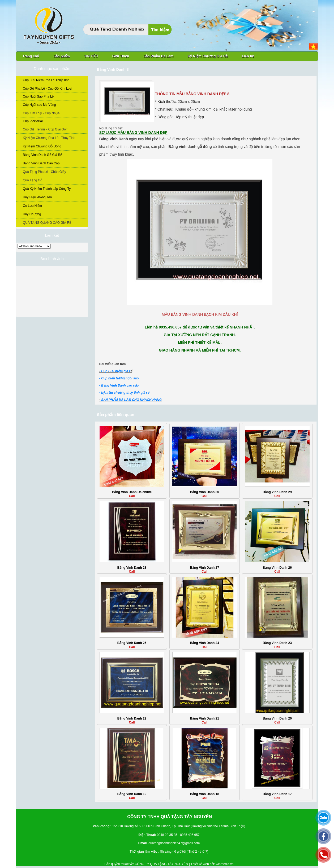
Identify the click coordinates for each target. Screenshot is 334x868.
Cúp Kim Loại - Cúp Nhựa (41, 113)
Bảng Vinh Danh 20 (277, 718)
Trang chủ (31, 56)
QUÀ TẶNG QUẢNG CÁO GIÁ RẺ (47, 223)
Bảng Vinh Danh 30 (205, 492)
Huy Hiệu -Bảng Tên (37, 197)
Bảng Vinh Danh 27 (205, 568)
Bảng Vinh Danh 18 (205, 794)
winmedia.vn (225, 864)
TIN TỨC (91, 56)
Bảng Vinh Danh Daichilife (132, 492)
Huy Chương (32, 214)
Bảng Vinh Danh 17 (277, 794)
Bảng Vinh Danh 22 (132, 718)
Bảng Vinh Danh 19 (132, 794)
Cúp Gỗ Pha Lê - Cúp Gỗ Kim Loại (48, 89)
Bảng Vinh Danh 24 (205, 643)
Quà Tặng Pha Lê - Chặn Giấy (44, 172)
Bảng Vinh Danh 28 (132, 568)
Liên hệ (248, 56)
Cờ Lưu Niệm (32, 206)
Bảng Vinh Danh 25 (132, 643)
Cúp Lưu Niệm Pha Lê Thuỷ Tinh (46, 80)
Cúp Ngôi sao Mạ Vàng (39, 105)
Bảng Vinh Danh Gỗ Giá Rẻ (42, 155)
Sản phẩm (62, 56)
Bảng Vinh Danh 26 (277, 568)
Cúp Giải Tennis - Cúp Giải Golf (45, 129)
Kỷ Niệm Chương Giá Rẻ (208, 56)
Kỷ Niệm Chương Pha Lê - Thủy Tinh (49, 138)
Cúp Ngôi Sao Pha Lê (38, 97)
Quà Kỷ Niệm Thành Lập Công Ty (47, 189)
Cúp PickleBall (33, 121)
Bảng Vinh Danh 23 (277, 643)
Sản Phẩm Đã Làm (158, 56)
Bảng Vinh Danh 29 (277, 492)
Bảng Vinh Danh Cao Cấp (41, 163)
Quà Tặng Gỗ (33, 180)
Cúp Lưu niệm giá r (116, 371)
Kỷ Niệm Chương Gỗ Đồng (42, 146)
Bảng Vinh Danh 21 (205, 718)
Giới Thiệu (121, 56)
